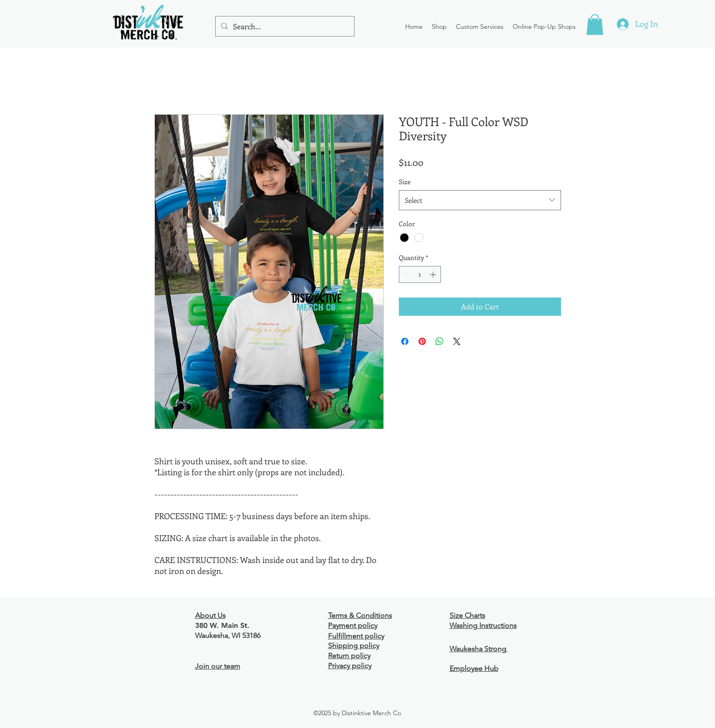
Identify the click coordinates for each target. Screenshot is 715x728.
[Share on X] (457, 341)
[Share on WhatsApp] (440, 341)
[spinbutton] (420, 274)
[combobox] (480, 200)
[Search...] (284, 27)
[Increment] (434, 274)
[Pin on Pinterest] (422, 341)
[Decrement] (406, 274)
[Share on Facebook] (405, 341)
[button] (439, 27)
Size (405, 182)
